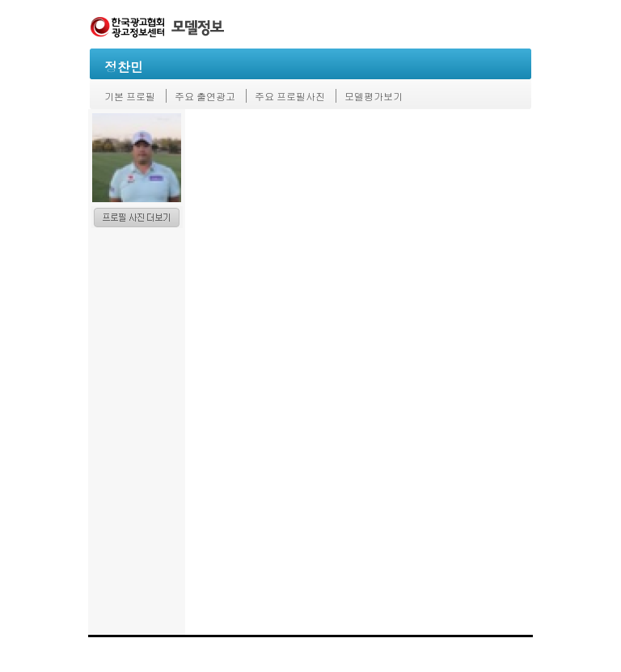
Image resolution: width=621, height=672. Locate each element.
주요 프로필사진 (290, 96)
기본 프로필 (130, 96)
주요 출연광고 (205, 96)
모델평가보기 (374, 96)
